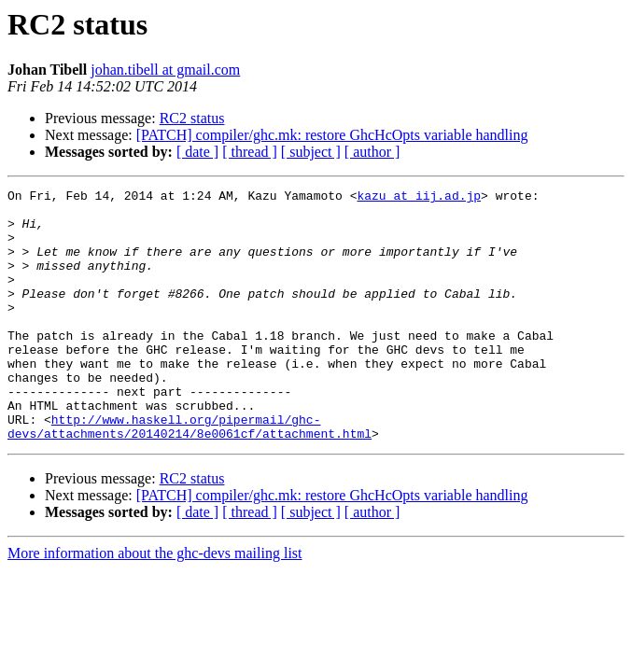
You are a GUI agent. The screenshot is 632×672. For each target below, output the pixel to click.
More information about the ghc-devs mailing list (155, 603)
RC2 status (192, 118)
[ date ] (197, 152)
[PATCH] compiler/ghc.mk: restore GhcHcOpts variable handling (332, 135)
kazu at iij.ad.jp (419, 198)
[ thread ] (250, 152)
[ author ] (372, 152)
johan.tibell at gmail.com (165, 70)
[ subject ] (311, 152)
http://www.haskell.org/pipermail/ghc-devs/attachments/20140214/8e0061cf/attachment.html (190, 475)
